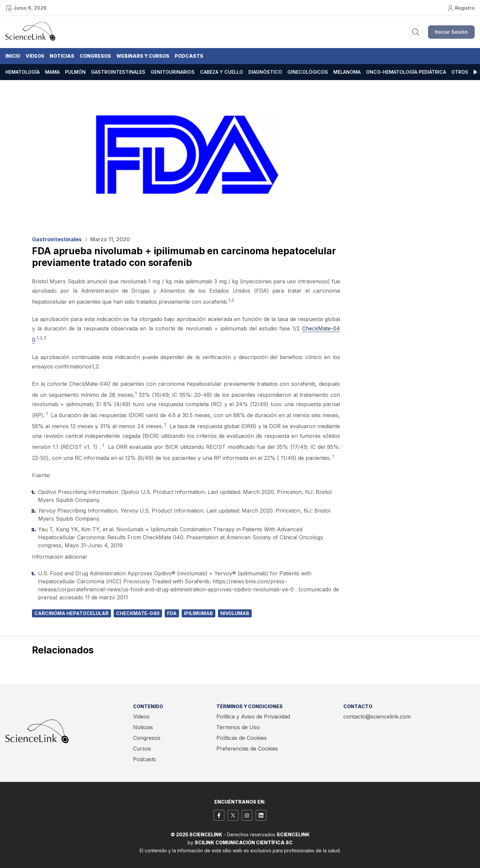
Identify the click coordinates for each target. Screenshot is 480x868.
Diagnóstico (265, 72)
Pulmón (75, 72)
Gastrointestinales (118, 72)
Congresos (95, 56)
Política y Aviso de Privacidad (253, 716)
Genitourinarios (173, 72)
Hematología (22, 72)
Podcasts (189, 56)
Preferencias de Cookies (247, 749)
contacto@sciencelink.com (377, 716)
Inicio (13, 56)
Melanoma (347, 72)
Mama (52, 72)
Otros (460, 72)
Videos (35, 56)
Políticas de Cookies (241, 738)
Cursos (142, 749)
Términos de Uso (238, 727)
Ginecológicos (308, 72)
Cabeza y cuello (221, 72)
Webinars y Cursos (143, 56)
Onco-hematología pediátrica (406, 72)
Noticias (62, 56)
